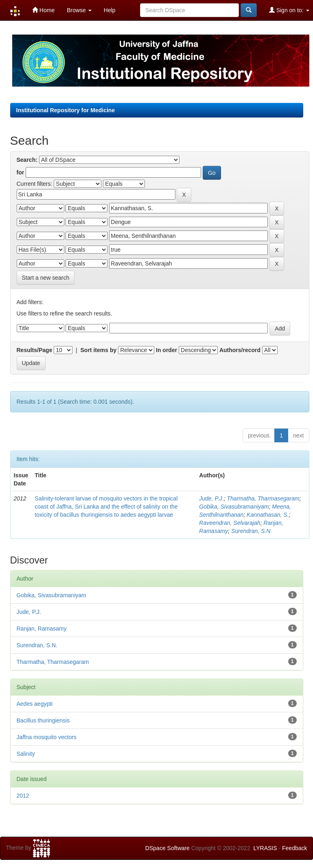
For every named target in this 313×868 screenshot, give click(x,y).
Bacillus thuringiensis (43, 720)
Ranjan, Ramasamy (42, 629)
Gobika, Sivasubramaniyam (234, 507)
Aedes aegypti (35, 704)
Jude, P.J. (211, 498)
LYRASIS (265, 848)
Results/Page (35, 350)
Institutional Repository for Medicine (66, 110)
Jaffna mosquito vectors (47, 737)
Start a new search (46, 278)
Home (43, 10)
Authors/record (240, 350)
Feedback (294, 848)
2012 (23, 796)
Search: (27, 160)
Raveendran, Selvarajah (230, 523)
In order (166, 350)
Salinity (26, 754)
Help (110, 10)
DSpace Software (167, 848)
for (21, 172)
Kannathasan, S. (268, 515)
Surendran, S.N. (252, 531)
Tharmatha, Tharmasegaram (263, 498)
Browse (79, 10)
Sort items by (99, 350)
